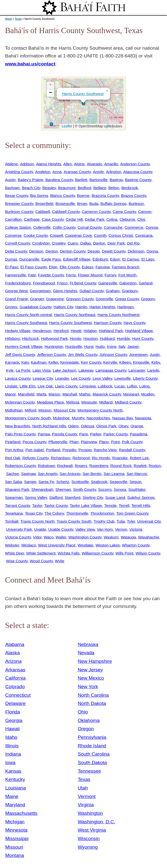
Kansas (13, 771)
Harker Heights (102, 307)
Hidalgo (90, 331)
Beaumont (67, 188)
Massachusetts (21, 813)
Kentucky (15, 779)
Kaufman (38, 362)
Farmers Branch (126, 267)
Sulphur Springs (141, 497)
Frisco (62, 283)
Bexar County (17, 195)
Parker (96, 434)
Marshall (70, 394)
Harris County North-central (28, 315)
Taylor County (56, 505)
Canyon (145, 212)
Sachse (12, 474)
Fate (32, 275)
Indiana (13, 754)
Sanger (30, 482)
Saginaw (28, 474)
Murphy (78, 418)
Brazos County (134, 195)
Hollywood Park (54, 338)
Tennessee (89, 771)
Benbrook (130, 188)
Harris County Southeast (26, 323)
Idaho (11, 737)
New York (88, 687)
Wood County (41, 561)
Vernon (121, 529)
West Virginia (92, 830)
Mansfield (26, 394)
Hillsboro (13, 338)
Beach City (31, 188)
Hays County (135, 323)
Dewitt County (114, 251)
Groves (11, 307)
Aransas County (77, 172)
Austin (10, 180)
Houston (91, 338)
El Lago (148, 259)
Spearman (14, 497)
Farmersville (16, 275)
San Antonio (70, 474)
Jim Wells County (83, 354)
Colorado (15, 687)
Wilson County (148, 553)
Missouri (14, 847)
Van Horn (105, 529)
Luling (144, 386)
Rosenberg (99, 466)
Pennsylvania (92, 737)
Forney (110, 275)
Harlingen (126, 307)
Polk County (132, 442)
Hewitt (76, 331)
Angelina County (19, 172)
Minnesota (16, 830)
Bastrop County (138, 180)
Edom (115, 259)
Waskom (111, 537)
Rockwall (65, 466)
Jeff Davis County (20, 354)
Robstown (46, 466)
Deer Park (116, 243)
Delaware (15, 703)
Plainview (89, 442)
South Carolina (94, 754)
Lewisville (123, 378)
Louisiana (16, 788)
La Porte (23, 370)
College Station (18, 227)
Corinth (100, 235)
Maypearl (131, 394)
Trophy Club (104, 521)
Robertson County (20, 466)
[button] (83, 104)
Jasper (133, 346)
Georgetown (40, 291)
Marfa (41, 394)
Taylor (37, 505)
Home (9, 19)
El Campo (131, 259)
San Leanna (114, 474)
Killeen (125, 362)
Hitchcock (30, 338)
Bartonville (99, 180)
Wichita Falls (69, 553)
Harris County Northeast (75, 315)
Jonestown (138, 354)
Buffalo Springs (114, 204)
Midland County (128, 402)
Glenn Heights (65, 291)
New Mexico (91, 678)
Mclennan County (20, 402)
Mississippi (17, 839)
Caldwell (43, 212)
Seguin (135, 482)
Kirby (156, 362)
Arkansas (15, 670)
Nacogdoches (98, 418)
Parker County (115, 434)
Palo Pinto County (20, 434)
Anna (57, 172)
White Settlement (41, 553)
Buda (94, 204)
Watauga (128, 537)
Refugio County (35, 458)
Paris (84, 434)
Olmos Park (106, 426)
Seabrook (99, 482)
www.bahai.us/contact (30, 64)
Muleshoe (61, 418)
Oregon (86, 729)
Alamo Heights (49, 164)
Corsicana (144, 235)
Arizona (13, 661)
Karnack (12, 362)
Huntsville (74, 346)
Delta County (16, 251)
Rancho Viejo (105, 450)
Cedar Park (95, 219)
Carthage (32, 219)
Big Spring (39, 195)
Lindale (11, 386)
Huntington (54, 346)
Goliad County (92, 291)
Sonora (120, 489)
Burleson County (19, 212)
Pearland (13, 442)
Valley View (85, 529)
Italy (122, 346)
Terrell (124, 505)
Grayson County (80, 299)
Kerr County (91, 362)
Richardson (60, 458)
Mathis (85, 394)
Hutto (100, 346)
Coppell (56, 235)
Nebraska (88, 644)
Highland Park (111, 331)
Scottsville (80, 482)
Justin (155, 354)
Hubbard (107, 338)
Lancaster (137, 370)
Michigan (15, 822)
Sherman (63, 489)
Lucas (119, 386)
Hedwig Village (18, 331)
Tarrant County (18, 505)
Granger (37, 299)
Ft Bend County (83, 283)
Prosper (85, 450)
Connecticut (18, 695)
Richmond (81, 458)
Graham (113, 291)
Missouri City (65, 410)
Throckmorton (102, 513)
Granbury (130, 291)
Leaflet (66, 126)
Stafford (56, 497)
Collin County (64, 227)
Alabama (15, 644)
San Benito (92, 474)
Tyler (131, 521)
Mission (45, 410)
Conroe (152, 227)
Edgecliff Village (77, 259)
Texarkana (14, 513)
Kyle (10, 370)
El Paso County (34, 267)
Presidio (69, 450)
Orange (137, 426)
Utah (83, 788)
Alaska (13, 653)
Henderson (42, 331)
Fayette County (51, 275)
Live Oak (45, 386)
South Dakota (92, 763)
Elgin (53, 267)
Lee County (81, 378)
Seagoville (118, 482)
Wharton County (136, 545)
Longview (88, 386)
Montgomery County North (100, 410)
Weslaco (29, 545)
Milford (31, 410)
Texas (18, 19)
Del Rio (133, 243)
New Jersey (90, 670)
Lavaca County (18, 378)
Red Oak (13, 458)
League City (43, 378)
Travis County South (74, 521)
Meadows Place (50, 402)
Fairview (103, 267)
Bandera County (59, 180)
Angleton (43, 172)
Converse (13, 235)
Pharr (74, 442)
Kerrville (110, 362)
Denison (36, 251)
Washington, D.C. (97, 822)
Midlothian (14, 410)
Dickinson (136, 251)
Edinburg (100, 259)
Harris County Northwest (118, 315)
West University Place (57, 545)
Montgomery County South (28, 418)
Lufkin (132, 386)
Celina (112, 219)
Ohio (83, 712)
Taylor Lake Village (86, 505)
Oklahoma (89, 720)
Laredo (153, 370)
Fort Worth (127, 275)
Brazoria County (105, 195)
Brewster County (19, 204)
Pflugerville (58, 442)
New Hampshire (95, 661)
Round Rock (121, 466)
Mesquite (89, 402)
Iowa (10, 763)
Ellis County (70, 267)
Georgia (14, 720)
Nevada (86, 653)
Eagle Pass (51, 259)
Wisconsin (89, 839)
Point (115, 442)
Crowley (59, 243)
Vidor (37, 537)
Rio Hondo (101, 458)
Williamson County (98, 553)
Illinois (12, 746)
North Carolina (93, 695)
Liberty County (145, 378)
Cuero (73, 243)
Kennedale (69, 362)
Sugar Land (115, 497)
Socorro (105, 489)
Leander (62, 378)
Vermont (87, 796)
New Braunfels (18, 426)
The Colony (54, 513)
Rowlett (140, 466)
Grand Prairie (16, 299)
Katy (25, 362)
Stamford (72, 497)
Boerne (83, 195)
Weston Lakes (108, 545)
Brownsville (65, 204)
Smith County (85, 489)
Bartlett (81, 180)
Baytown (12, 188)
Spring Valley (36, 497)
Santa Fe (46, 482)
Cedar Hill (74, 219)
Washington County (85, 537)
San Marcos (137, 474)
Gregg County (127, 299)
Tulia (121, 521)
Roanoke (120, 458)
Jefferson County (52, 354)
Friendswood (44, 283)
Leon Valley (102, 378)
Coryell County (18, 243)
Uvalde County (61, 529)
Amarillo (111, 164)
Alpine (79, 164)
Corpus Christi (121, 235)
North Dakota (92, 703)
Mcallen (148, 394)
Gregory (148, 299)
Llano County (66, 386)
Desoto (94, 251)
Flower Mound (90, 275)
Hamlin (81, 307)
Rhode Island (92, 746)
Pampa (44, 434)
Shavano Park (17, 489)
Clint (141, 219)
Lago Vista (41, 370)
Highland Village (139, 331)
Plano (104, 442)
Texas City (34, 513)
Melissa (73, 402)
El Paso (12, 267)
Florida (13, 712)
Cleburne (127, 219)
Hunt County (143, 338)
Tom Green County (132, 513)
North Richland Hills (49, 426)
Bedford (85, 188)
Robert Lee (139, 458)
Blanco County (63, 195)
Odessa (87, 426)
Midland (106, 402)
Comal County (90, 227)
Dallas (86, 243)
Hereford (61, 331)
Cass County (53, 219)
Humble (123, 338)
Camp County (124, 212)
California (15, 678)
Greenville (104, 299)
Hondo (76, 338)
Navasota (143, 418)
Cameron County (96, 212)
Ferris (71, 275)
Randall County (132, 450)
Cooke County (36, 235)
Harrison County (108, 323)
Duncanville (29, 259)
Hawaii (13, 729)
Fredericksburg (18, 283)
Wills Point (124, 553)
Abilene (11, 164)
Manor (10, 394)
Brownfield (44, 204)
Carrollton (13, 219)
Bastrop (116, 180)
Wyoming (88, 847)
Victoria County (18, 537)
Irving (112, 346)
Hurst (89, 346)
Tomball (12, 521)
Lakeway (86, 370)
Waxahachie (149, 537)
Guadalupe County (35, 307)
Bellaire (100, 188)
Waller (61, 537)
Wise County (17, 561)
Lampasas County (111, 370)
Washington (90, 813)
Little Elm (27, 386)
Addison (27, 164)
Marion (54, 394)
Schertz (63, 482)
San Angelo (48, 474)
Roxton (155, 466)
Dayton (99, 243)
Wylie (60, 561)
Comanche (113, 227)
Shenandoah (42, 489)
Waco (49, 537)
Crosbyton (41, 243)
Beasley (49, 188)
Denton (52, 251)
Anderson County (135, 164)
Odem (73, 426)
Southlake (137, 489)
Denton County (73, 251)
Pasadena (139, 434)
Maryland (15, 805)
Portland (53, 450)
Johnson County (113, 354)
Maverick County (107, 394)
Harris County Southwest (83, 94)
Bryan (82, 204)
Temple (110, 505)
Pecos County (34, 442)
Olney (123, 426)
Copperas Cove (79, 235)
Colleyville (42, 227)
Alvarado (94, 164)
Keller (53, 362)
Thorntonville (77, 513)
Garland (146, 283)
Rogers (81, 466)
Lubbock (105, 386)
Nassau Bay (123, 418)
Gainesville (108, 283)
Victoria (136, 529)
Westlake (85, 545)
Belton (114, 188)
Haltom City (63, 307)
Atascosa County (138, 172)
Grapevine (55, 299)
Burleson (136, 204)
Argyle (98, 172)
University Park (19, 529)
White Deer (15, 553)
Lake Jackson (64, 370)
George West (16, 291)
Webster (12, 545)
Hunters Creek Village (24, 346)
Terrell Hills (141, 505)
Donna (152, 251)
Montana (15, 855)
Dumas (11, 259)
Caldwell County (66, 212)
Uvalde (40, 529)
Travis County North (38, 521)
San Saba (13, 482)
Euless (88, 267)
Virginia (86, 805)
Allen (67, 164)
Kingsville (141, 362)
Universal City (149, 521)
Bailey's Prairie (30, 180)
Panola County (65, 434)
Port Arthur (14, 450)
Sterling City (93, 497)
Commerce (134, 227)
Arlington (114, 172)
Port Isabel (34, 450)
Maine (12, 796)
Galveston (128, 283)
